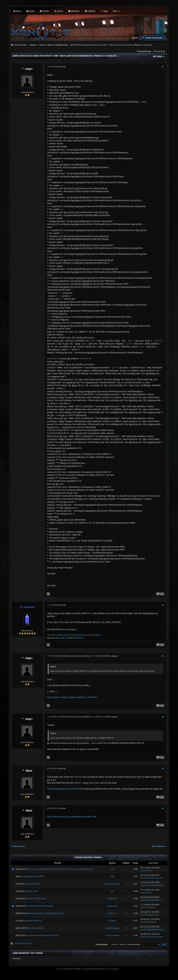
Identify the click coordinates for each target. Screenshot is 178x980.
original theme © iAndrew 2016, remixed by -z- (102, 969)
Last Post (144, 871)
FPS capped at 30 (31, 884)
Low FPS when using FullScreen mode (43, 935)
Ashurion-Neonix (112, 884)
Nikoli (29, 771)
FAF (151, 893)
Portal (30, 11)
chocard (112, 921)
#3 (163, 656)
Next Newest (158, 846)
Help (104, 11)
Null (112, 876)
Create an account (152, 38)
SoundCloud (78, 638)
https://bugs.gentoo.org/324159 (62, 789)
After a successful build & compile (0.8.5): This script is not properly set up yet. (60, 869)
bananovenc (112, 906)
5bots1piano (95, 635)
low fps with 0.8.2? (36, 928)
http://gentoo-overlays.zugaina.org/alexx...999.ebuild (72, 697)
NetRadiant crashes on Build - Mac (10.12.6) (45, 913)
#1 (163, 67)
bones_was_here (156, 878)
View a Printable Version (24, 943)
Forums (44, 11)
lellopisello (112, 899)
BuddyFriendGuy (112, 928)
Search (59, 11)
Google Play (64, 638)
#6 (163, 808)
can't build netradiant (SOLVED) (40, 906)
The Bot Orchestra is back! (58, 635)
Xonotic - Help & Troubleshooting (53, 45)
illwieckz (153, 907)
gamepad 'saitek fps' (33, 921)
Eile (112, 891)
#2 (163, 605)
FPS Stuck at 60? (31, 891)
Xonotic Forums (20, 45)
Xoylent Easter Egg (80, 635)
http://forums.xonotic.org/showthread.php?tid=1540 (72, 817)
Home (17, 11)
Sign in (135, 38)
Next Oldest (19, 846)
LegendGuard (155, 900)
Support (33, 45)
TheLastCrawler (112, 935)
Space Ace (112, 913)
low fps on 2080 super (36, 899)
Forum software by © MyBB (68, 969)
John (112, 869)
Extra (115, 11)
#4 (163, 717)
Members (74, 11)
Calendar (90, 11)
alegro (29, 69)
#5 (163, 769)
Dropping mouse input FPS (33, 876)
